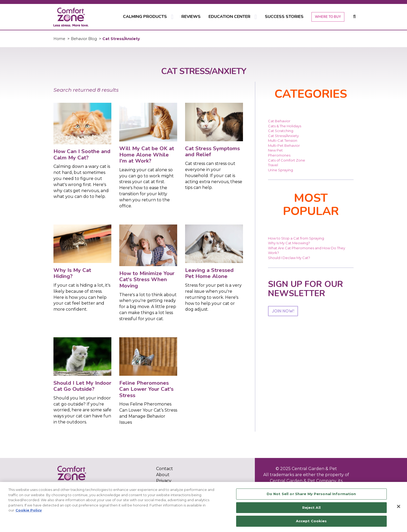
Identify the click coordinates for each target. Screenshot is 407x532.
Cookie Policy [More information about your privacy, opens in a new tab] (29, 510)
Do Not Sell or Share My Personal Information (311, 494)
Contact (165, 469)
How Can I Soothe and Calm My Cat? (82, 154)
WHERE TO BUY (328, 17)
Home (59, 39)
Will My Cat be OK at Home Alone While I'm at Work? (147, 155)
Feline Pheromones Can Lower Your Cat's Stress (146, 389)
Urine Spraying (281, 170)
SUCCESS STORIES (284, 17)
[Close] (399, 506)
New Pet (275, 150)
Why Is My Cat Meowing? (289, 243)
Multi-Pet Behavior (284, 145)
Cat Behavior (279, 121)
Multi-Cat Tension (283, 140)
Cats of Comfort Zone (287, 160)
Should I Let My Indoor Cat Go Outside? (82, 386)
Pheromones (279, 155)
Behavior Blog (84, 39)
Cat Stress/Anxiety (283, 136)
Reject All (311, 507)
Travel (273, 165)
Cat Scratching (281, 131)
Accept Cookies (311, 521)
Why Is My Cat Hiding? (72, 273)
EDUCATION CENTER (229, 17)
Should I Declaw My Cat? (289, 258)
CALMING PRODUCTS (145, 17)
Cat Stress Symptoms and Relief (212, 152)
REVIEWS (191, 17)
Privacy (164, 481)
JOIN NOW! (283, 311)
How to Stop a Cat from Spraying (296, 238)
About (163, 475)
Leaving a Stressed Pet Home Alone (209, 273)
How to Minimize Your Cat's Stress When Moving (147, 279)
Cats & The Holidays (285, 126)
